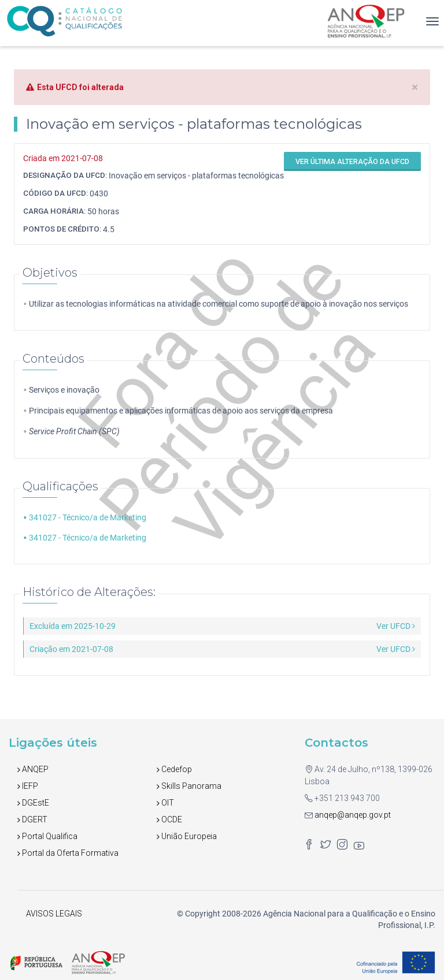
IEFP (28, 786)
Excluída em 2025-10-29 (73, 626)
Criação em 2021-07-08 (71, 649)
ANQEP (33, 769)
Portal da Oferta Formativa (68, 853)
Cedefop (174, 769)
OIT (165, 803)
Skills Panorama (189, 786)
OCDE (169, 819)
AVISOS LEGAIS (54, 914)
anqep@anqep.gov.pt (352, 815)
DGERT (32, 819)
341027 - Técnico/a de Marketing (88, 517)
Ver (396, 626)
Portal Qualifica (47, 836)
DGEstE (33, 803)
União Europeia (187, 836)
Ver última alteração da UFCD (352, 161)
